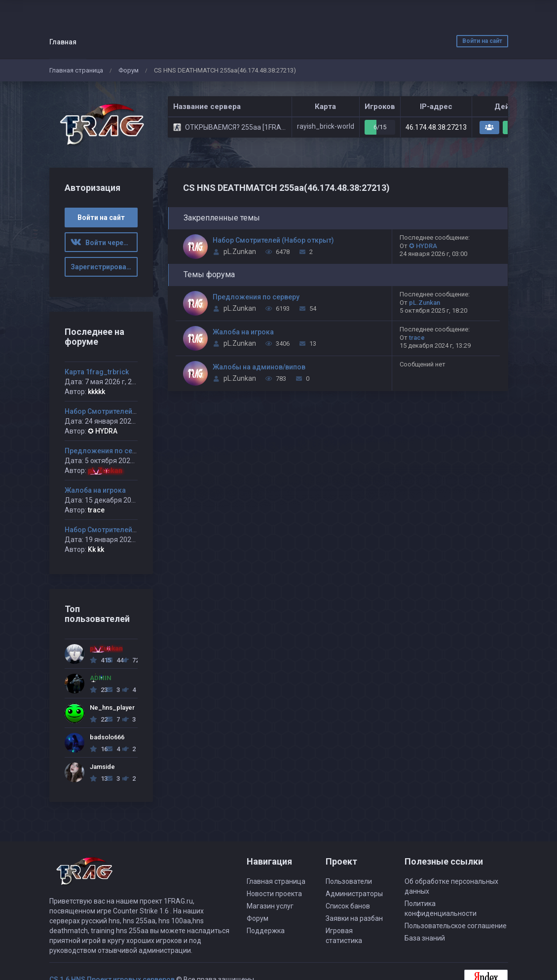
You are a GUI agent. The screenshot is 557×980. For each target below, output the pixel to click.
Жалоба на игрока (243, 332)
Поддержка (266, 931)
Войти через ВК (104, 243)
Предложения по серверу (256, 297)
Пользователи (349, 881)
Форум (129, 70)
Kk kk (96, 549)
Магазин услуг (270, 906)
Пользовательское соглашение (456, 926)
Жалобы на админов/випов (259, 367)
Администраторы (354, 894)
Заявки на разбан (354, 918)
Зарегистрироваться (104, 267)
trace (417, 338)
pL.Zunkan (240, 252)
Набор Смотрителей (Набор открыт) (273, 240)
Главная (63, 42)
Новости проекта (274, 894)
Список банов (348, 906)
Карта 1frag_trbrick (97, 372)
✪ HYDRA (423, 246)
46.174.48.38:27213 (436, 127)
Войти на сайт (482, 41)
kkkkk (96, 392)
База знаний (425, 938)
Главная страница (76, 70)
